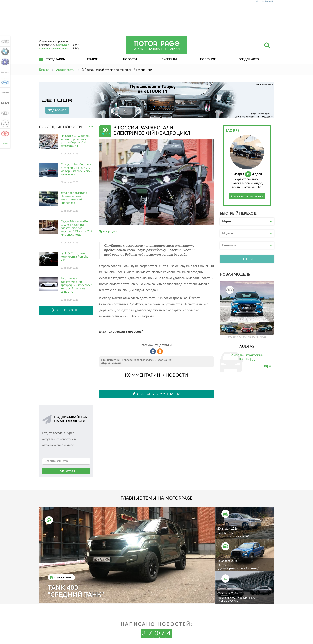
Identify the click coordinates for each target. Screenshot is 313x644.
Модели (247, 233)
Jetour (4, 93)
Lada (4, 113)
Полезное (208, 59)
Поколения (247, 245)
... (91, 127)
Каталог (91, 59)
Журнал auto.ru (111, 363)
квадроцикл (110, 231)
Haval (4, 72)
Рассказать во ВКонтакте (153, 351)
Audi (4, 41)
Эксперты (169, 59)
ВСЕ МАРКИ (4, 143)
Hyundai (4, 82)
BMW (4, 52)
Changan (4, 62)
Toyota (4, 134)
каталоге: (63, 45)
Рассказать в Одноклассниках (160, 351)
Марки (247, 221)
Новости (130, 59)
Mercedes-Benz (4, 123)
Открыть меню (41, 64)
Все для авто (249, 59)
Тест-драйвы (56, 59)
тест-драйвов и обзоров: (54, 49)
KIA (4, 103)
